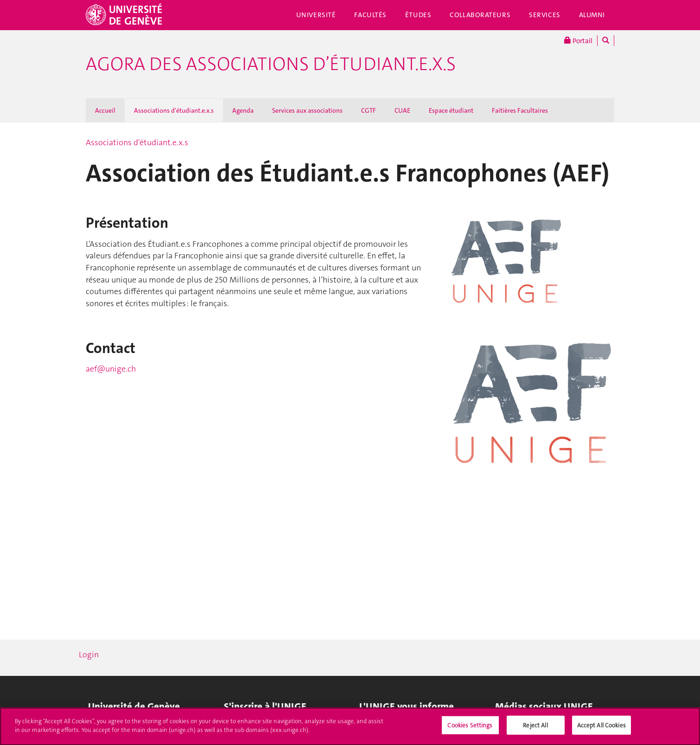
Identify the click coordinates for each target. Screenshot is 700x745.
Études (418, 15)
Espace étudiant (451, 110)
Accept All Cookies (601, 729)
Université (316, 15)
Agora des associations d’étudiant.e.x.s (271, 64)
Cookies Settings (470, 729)
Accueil (105, 110)
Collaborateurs (480, 15)
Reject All (535, 729)
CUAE (402, 110)
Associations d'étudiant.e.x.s (174, 110)
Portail (578, 41)
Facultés (370, 15)
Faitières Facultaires (520, 110)
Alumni (592, 15)
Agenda (243, 110)
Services (545, 15)
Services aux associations (307, 110)
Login (89, 655)
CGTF (369, 110)
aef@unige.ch (111, 369)
